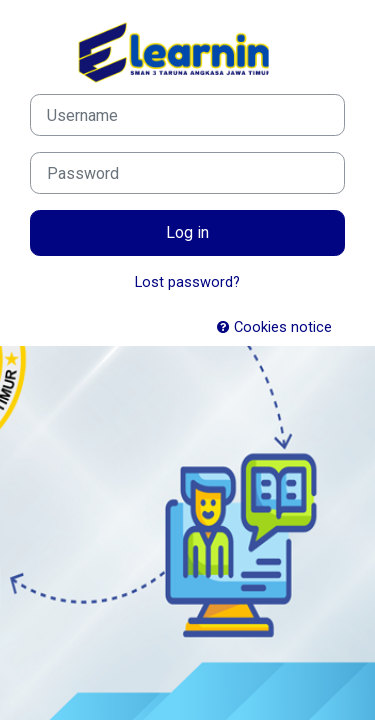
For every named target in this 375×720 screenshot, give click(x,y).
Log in (187, 232)
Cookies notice (274, 327)
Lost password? (187, 282)
